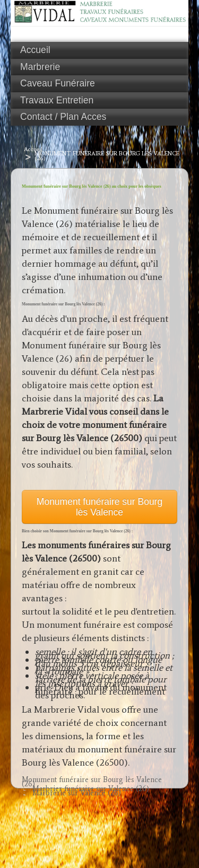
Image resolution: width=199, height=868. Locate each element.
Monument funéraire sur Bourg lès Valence (99, 507)
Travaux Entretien (57, 100)
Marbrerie (40, 67)
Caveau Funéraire (58, 83)
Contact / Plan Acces (63, 117)
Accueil (35, 50)
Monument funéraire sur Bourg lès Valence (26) (107, 156)
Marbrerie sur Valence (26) (77, 793)
